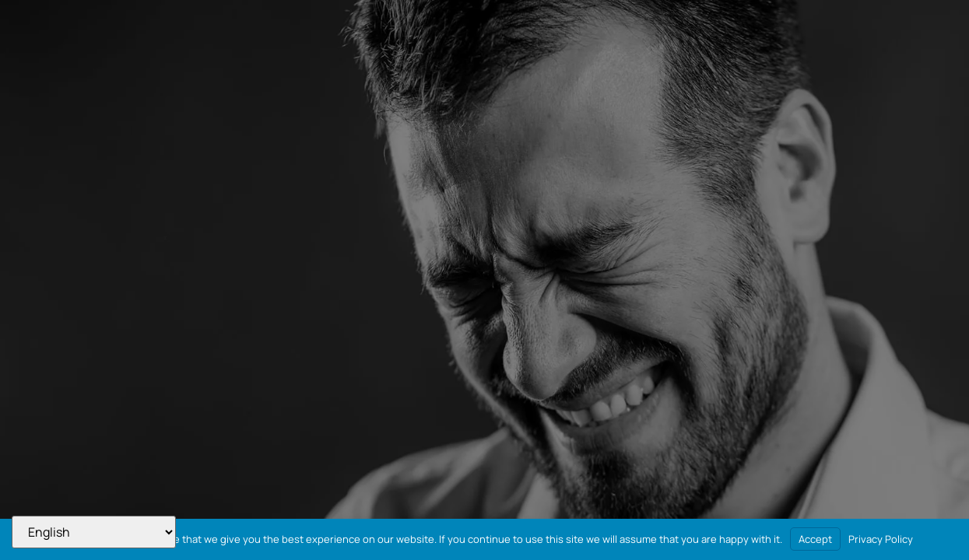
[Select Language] (94, 532)
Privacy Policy (881, 539)
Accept (815, 539)
